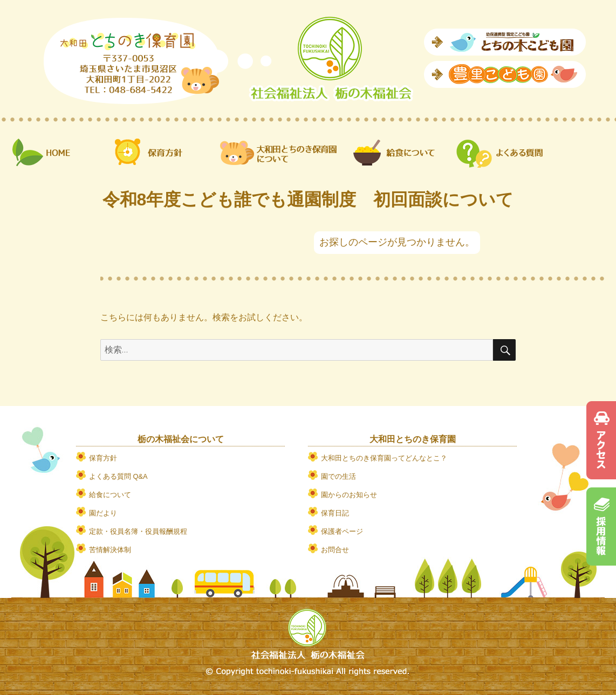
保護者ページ (342, 531)
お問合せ (335, 550)
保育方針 (103, 458)
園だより (103, 513)
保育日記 (335, 513)
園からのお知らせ (349, 495)
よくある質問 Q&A (118, 476)
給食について (110, 495)
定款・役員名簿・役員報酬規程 (138, 531)
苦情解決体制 (110, 550)
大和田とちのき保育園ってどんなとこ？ (384, 458)
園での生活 (338, 476)
